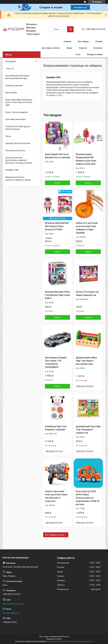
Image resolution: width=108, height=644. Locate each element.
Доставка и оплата (51, 48)
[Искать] (70, 29)
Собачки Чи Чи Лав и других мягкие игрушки (18, 128)
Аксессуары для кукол (15, 150)
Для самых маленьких (15, 119)
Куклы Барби (11, 93)
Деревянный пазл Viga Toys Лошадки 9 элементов (88, 430)
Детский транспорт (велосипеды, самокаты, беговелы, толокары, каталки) (19, 160)
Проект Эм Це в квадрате (17, 112)
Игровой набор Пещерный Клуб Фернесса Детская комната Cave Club (86, 159)
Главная (67, 41)
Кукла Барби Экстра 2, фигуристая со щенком (58, 156)
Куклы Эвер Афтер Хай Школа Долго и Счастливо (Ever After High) (19, 102)
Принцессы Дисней (14, 86)
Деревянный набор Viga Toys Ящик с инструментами (86, 361)
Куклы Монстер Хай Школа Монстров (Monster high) (17, 77)
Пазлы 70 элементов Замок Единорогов (87, 293)
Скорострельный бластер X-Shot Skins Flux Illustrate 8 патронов (56, 496)
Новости (83, 48)
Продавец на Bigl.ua (54, 639)
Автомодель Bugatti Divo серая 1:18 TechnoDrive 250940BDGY (56, 362)
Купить (58, 183)
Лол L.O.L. (10, 69)
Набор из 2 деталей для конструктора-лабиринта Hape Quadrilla (87, 228)
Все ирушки (11, 61)
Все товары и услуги (55, 535)
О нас (78, 54)
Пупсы (8, 136)
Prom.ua (66, 637)
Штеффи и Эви (12, 170)
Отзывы (99, 41)
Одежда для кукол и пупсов (18, 143)
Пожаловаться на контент (57, 641)
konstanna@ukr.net (11, 613)
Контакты (98, 48)
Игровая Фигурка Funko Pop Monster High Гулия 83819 (58, 295)
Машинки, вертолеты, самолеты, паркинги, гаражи (18, 178)
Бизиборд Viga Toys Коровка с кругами (56, 428)
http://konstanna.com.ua (13, 604)
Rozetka (59, 95)
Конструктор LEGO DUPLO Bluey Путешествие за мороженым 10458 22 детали (88, 498)
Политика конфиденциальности (80, 641)
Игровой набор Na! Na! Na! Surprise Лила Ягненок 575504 (57, 226)
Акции (69, 48)
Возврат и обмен (95, 54)
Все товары (83, 41)
